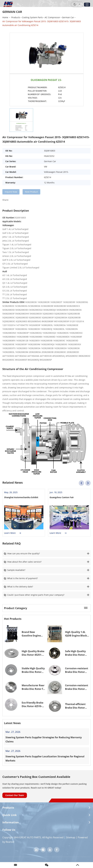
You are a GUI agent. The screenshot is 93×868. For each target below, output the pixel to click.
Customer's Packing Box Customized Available (36, 777)
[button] (81, 483)
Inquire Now (11, 192)
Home (5, 17)
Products (16, 17)
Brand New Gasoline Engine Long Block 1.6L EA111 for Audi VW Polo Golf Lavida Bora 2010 (32, 634)
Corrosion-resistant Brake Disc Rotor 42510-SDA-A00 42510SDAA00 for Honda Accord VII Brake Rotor (77, 687)
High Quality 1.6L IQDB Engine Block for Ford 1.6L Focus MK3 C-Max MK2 (76, 634)
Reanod (10, 842)
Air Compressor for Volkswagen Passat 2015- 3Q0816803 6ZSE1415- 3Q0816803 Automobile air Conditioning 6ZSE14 (42, 23)
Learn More (13, 533)
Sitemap (71, 837)
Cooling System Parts (32, 17)
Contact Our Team (15, 795)
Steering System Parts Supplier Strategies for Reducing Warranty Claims (44, 739)
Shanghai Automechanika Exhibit (21, 497)
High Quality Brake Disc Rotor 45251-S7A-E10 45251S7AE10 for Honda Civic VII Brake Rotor (33, 653)
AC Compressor (52, 17)
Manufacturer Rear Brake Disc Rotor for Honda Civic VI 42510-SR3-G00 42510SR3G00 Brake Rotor (34, 687)
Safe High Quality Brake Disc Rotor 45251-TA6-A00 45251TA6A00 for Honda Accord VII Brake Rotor (75, 653)
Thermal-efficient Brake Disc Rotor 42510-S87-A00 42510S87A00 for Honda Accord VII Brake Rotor (75, 706)
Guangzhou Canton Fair (62, 497)
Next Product (31, 192)
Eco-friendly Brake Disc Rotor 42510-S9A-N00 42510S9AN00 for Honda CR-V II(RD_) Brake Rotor (33, 704)
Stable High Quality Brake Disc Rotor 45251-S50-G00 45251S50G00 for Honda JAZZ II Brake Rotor (33, 670)
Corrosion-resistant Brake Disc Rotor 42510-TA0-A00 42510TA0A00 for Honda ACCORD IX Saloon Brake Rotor (77, 670)
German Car (68, 17)
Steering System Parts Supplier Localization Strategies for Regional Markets (45, 759)
